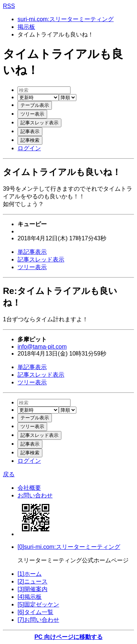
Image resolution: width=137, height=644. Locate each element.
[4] (30, 597)
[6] (35, 612)
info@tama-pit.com (42, 347)
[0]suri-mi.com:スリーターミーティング (69, 547)
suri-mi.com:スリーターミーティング (66, 19)
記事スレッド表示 (41, 259)
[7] (38, 620)
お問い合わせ (35, 495)
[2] (33, 581)
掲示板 (26, 27)
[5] (38, 604)
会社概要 (29, 488)
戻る (9, 474)
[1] (30, 574)
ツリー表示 (32, 267)
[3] (33, 589)
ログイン (29, 148)
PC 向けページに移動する (68, 637)
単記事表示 (32, 252)
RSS (9, 6)
